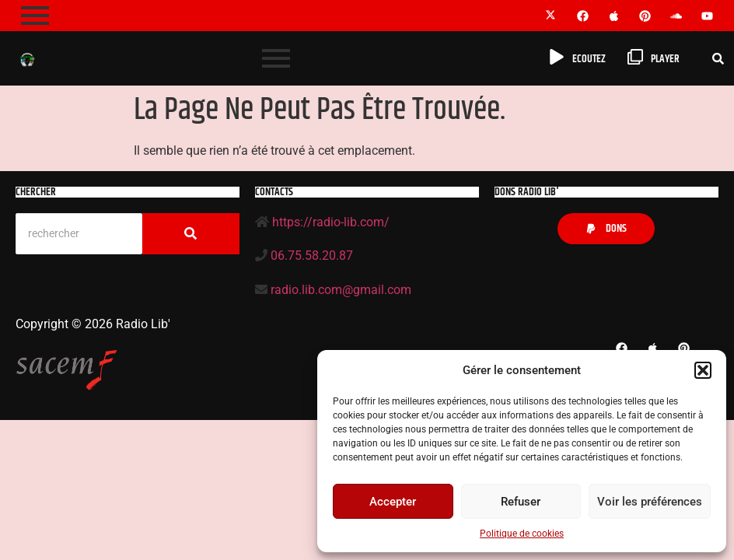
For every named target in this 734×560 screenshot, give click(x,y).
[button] (703, 370)
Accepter (393, 502)
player (665, 59)
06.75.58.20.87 (312, 255)
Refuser (521, 502)
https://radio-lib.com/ (331, 222)
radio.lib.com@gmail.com (341, 290)
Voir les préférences (650, 502)
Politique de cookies (522, 534)
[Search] (79, 234)
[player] (635, 58)
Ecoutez (589, 59)
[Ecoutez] (557, 58)
